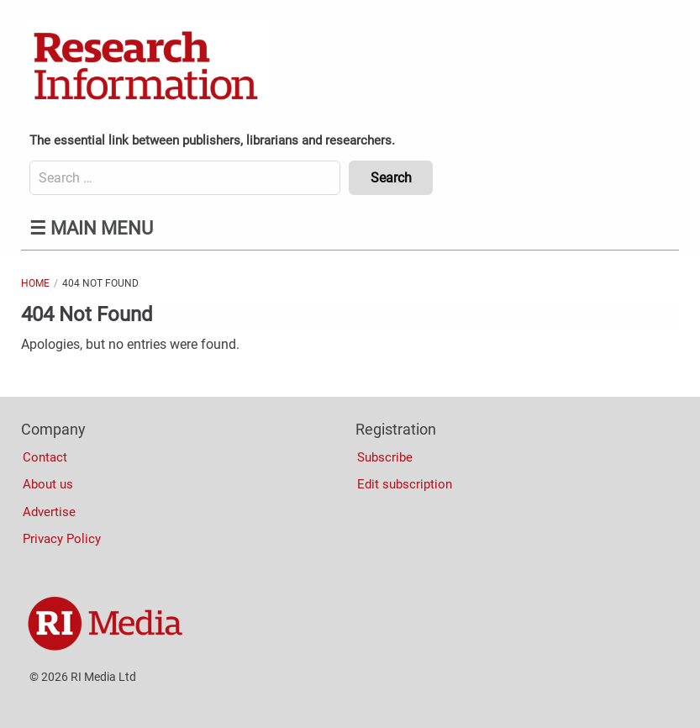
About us (48, 484)
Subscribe (385, 457)
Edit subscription (405, 484)
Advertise (49, 512)
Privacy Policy (62, 539)
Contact (45, 457)
